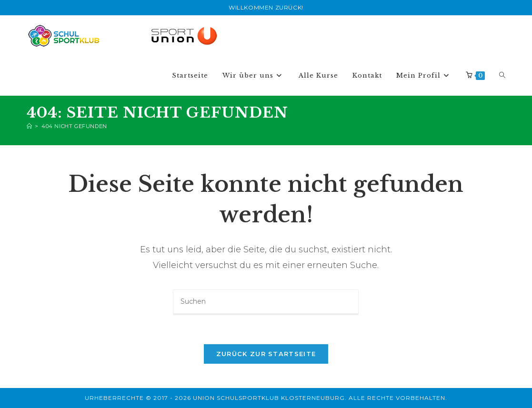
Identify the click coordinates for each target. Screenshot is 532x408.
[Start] (30, 126)
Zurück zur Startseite (266, 354)
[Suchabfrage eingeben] (266, 302)
